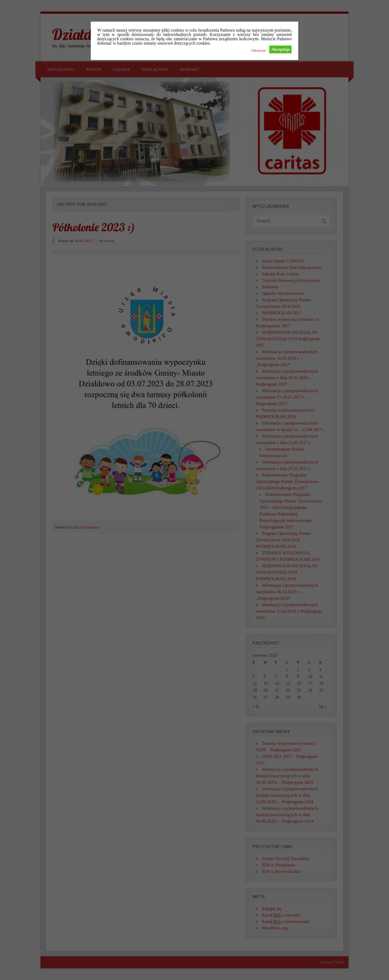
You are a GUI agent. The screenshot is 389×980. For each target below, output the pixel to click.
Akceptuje (280, 49)
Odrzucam (258, 51)
